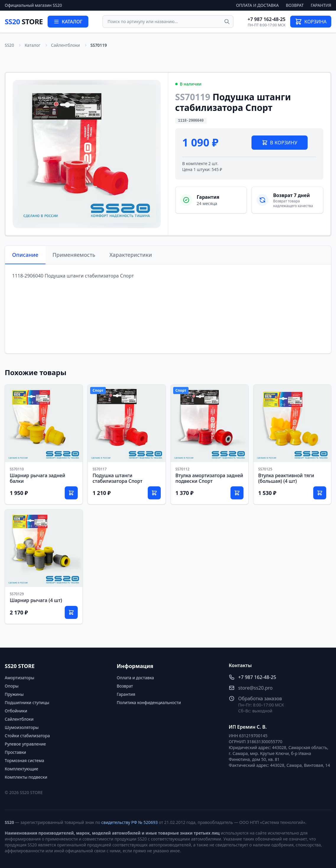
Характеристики (131, 255)
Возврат (295, 5)
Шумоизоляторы (22, 727)
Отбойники (16, 711)
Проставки (15, 752)
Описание (25, 255)
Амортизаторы (20, 678)
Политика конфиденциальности (149, 702)
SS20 (24, 21)
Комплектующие (21, 769)
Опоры (12, 686)
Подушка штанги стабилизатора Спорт (117, 478)
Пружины (14, 694)
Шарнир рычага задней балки (38, 478)
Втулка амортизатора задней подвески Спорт (209, 478)
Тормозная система (24, 760)
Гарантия (321, 5)
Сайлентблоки (66, 45)
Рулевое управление (25, 744)
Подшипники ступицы (27, 702)
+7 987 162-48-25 (267, 19)
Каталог (32, 45)
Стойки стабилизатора (27, 736)
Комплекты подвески (26, 777)
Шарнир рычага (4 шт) (36, 600)
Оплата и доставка (258, 5)
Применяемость (74, 255)
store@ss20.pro (255, 688)
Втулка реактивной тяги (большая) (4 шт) (286, 478)
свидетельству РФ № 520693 (130, 822)
